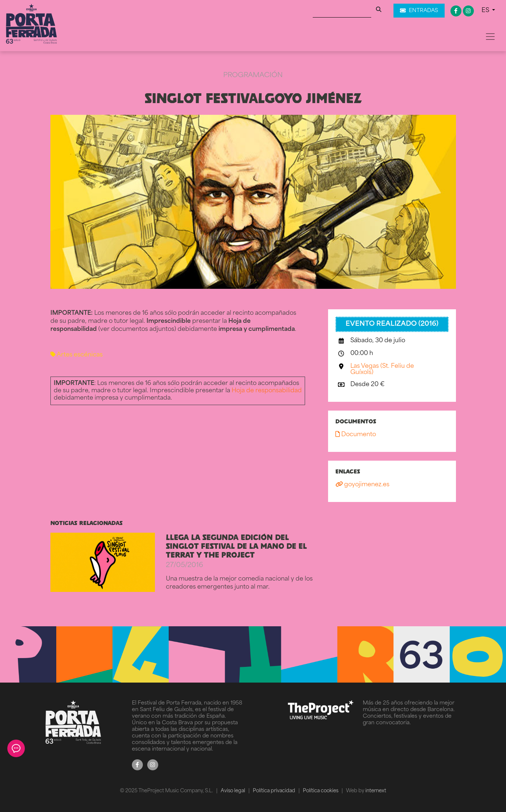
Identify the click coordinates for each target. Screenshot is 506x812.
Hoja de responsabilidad (267, 391)
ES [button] (486, 11)
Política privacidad (275, 791)
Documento (356, 435)
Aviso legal (233, 791)
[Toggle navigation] (490, 37)
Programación (253, 75)
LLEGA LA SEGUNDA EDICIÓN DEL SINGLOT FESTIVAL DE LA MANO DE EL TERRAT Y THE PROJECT (236, 546)
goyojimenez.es (362, 485)
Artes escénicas (77, 355)
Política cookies (321, 791)
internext (376, 791)
